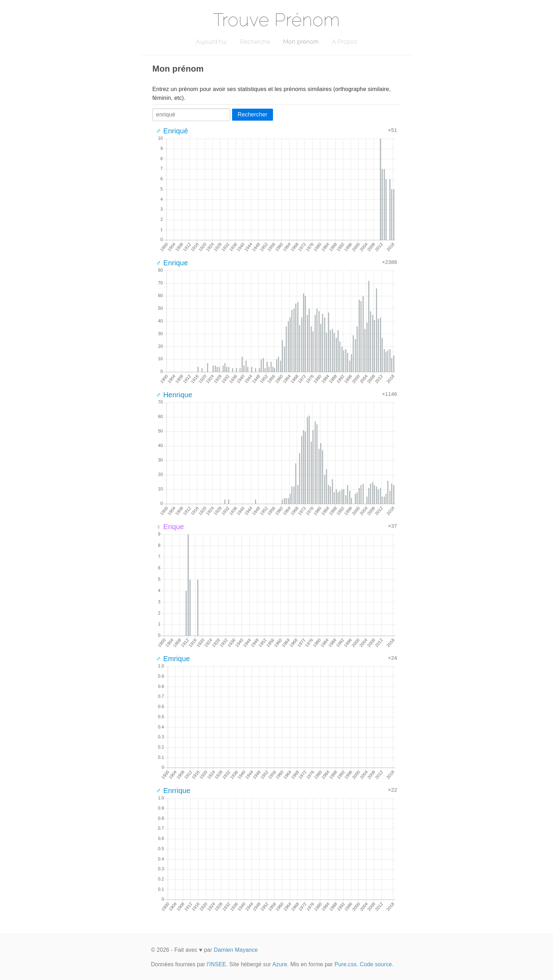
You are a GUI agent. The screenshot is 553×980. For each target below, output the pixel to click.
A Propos (344, 42)
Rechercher (253, 114)
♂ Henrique (174, 395)
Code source (376, 964)
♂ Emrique (173, 659)
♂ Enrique (172, 263)
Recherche (255, 42)
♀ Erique (170, 527)
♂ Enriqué (172, 131)
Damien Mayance (236, 950)
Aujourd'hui (211, 42)
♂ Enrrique (173, 791)
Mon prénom (301, 42)
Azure (280, 964)
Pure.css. (346, 964)
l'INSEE (216, 964)
